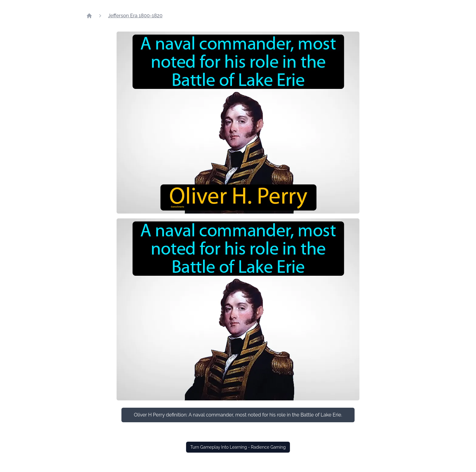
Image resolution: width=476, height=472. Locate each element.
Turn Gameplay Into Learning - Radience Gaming (238, 447)
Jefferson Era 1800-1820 (135, 16)
